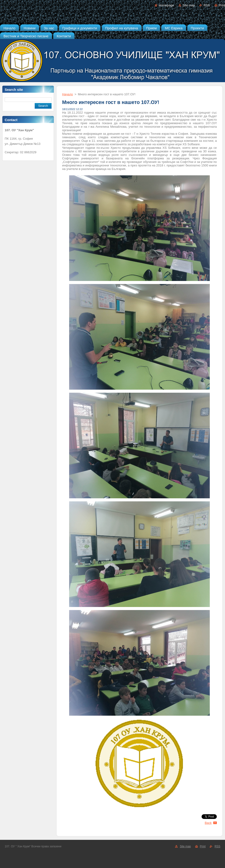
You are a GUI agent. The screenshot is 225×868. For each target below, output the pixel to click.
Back (208, 823)
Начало (67, 94)
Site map (189, 5)
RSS (207, 5)
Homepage (166, 5)
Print (222, 5)
